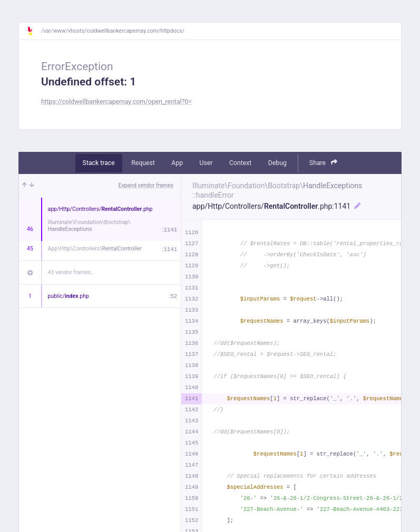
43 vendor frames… (71, 272)
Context (240, 163)
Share (324, 163)
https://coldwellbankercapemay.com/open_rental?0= (116, 102)
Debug (277, 163)
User (206, 163)
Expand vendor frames (146, 185)
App (177, 163)
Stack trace (99, 163)
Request (143, 163)
